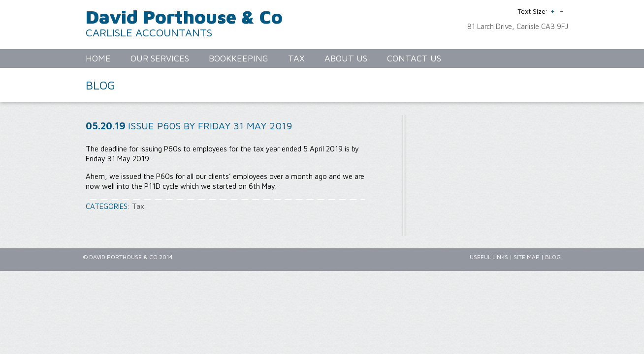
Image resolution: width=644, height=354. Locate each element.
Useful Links (489, 257)
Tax (138, 206)
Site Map (527, 257)
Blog (553, 257)
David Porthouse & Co (184, 16)
